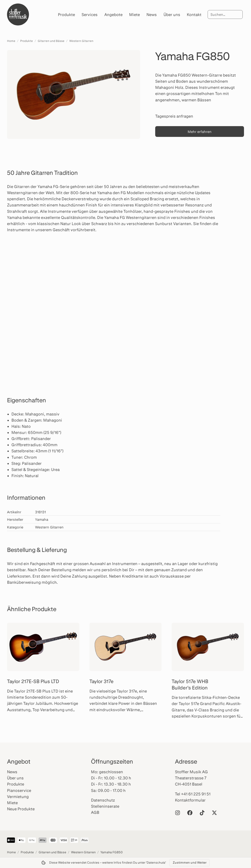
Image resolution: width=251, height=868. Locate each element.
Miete (134, 14)
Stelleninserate (105, 806)
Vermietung (18, 796)
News (152, 14)
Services (90, 14)
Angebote (113, 14)
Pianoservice (19, 790)
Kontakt (194, 14)
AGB (95, 812)
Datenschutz (103, 800)
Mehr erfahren (200, 132)
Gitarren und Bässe (51, 41)
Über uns (172, 14)
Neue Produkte (21, 809)
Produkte (66, 14)
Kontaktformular (190, 800)
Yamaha (42, 519)
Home (11, 41)
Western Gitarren (81, 41)
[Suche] (225, 14)
